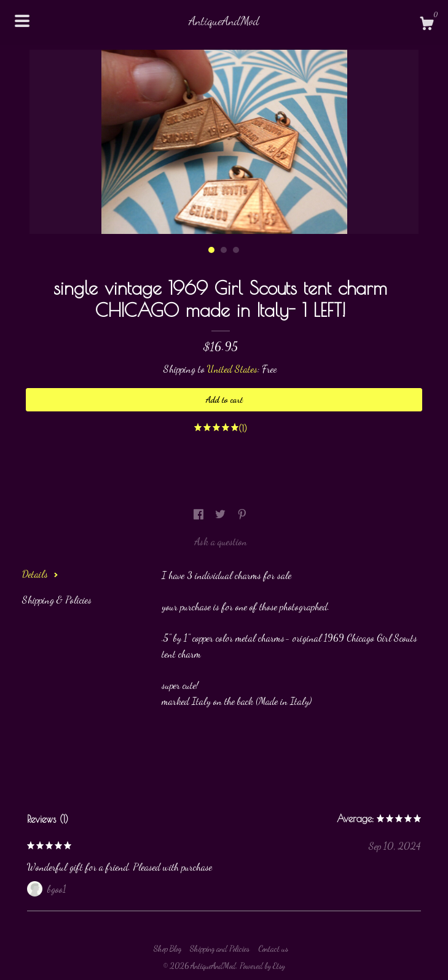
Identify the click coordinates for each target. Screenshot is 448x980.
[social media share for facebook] (200, 514)
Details (40, 574)
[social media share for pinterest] (242, 514)
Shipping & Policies (57, 600)
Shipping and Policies (220, 949)
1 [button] (211, 250)
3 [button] (236, 250)
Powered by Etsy (262, 966)
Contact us (273, 949)
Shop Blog (167, 949)
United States (232, 369)
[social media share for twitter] (222, 514)
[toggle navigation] (22, 21)
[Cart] (426, 25)
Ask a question (221, 541)
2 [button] (224, 250)
